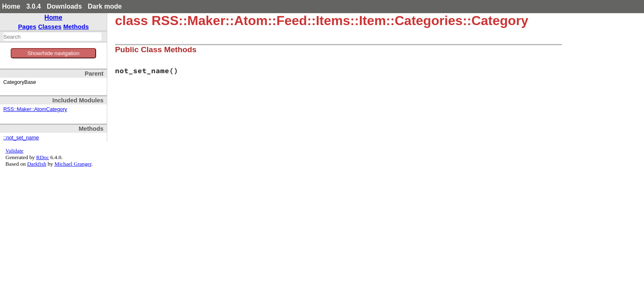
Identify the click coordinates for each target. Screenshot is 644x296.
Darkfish (37, 164)
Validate (14, 151)
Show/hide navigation (54, 53)
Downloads (64, 6)
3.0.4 (34, 6)
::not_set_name (21, 138)
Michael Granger (73, 164)
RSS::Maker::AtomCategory (35, 109)
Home (11, 6)
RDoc (43, 157)
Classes (50, 27)
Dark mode (105, 6)
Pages (27, 27)
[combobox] (52, 37)
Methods (76, 27)
